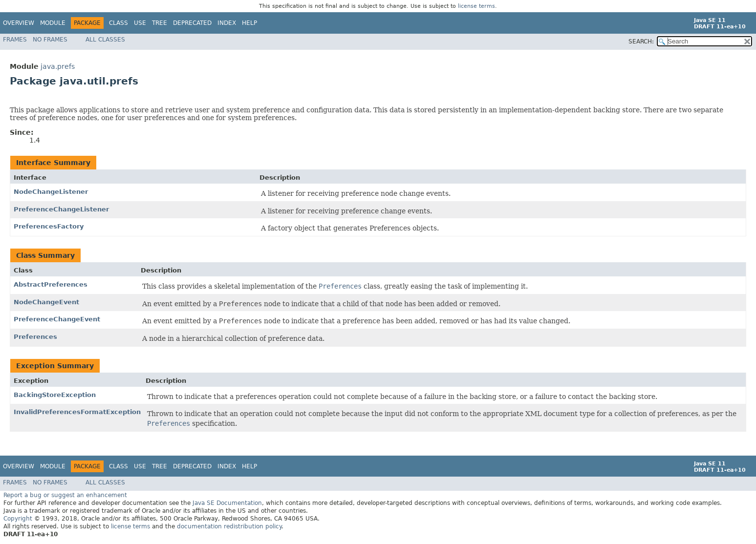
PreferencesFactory (49, 226)
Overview (19, 23)
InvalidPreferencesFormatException (77, 412)
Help (249, 23)
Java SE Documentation (227, 503)
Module (53, 23)
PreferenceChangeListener (61, 209)
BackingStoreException (55, 395)
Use (140, 23)
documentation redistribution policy (229, 526)
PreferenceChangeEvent (57, 319)
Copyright (18, 519)
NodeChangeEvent (46, 302)
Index (227, 23)
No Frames (50, 40)
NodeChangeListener (51, 192)
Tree (160, 23)
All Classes (105, 40)
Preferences (35, 337)
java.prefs (58, 66)
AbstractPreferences (51, 284)
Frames (15, 40)
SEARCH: (641, 42)
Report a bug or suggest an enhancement (65, 495)
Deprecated (192, 23)
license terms (476, 6)
